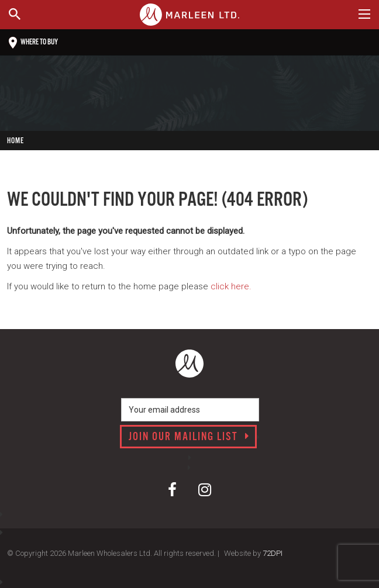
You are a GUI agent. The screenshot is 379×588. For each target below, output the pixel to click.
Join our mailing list (189, 437)
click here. (231, 286)
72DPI (273, 553)
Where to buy (33, 43)
